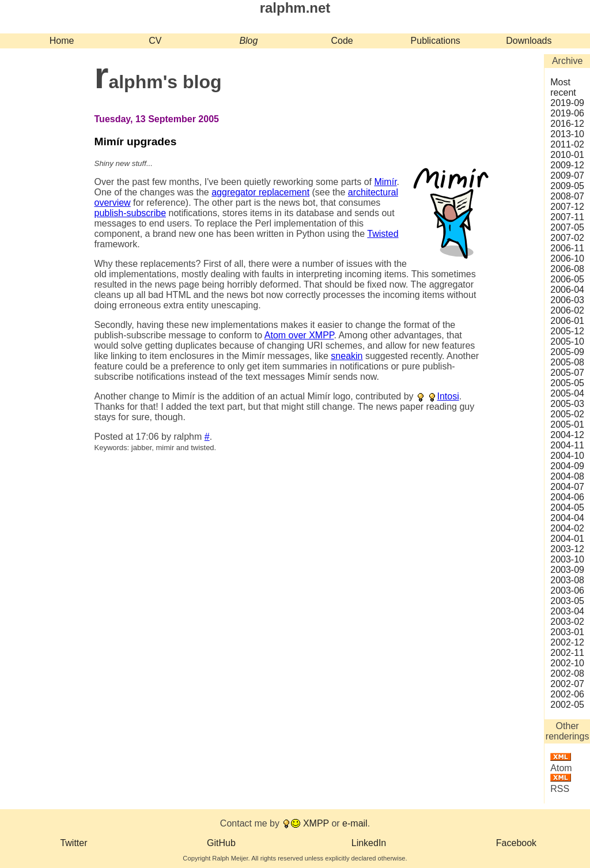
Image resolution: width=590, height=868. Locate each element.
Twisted (383, 234)
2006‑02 (567, 310)
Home (62, 41)
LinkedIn (369, 843)
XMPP (316, 823)
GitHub (221, 843)
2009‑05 (567, 186)
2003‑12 (567, 549)
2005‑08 (567, 362)
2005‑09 (567, 352)
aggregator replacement (260, 192)
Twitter (73, 843)
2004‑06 (567, 497)
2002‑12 (567, 642)
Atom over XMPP (299, 335)
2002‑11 (567, 653)
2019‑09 (567, 103)
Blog (248, 41)
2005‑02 (567, 414)
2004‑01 (567, 539)
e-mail (355, 823)
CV (155, 41)
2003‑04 (567, 611)
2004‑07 (567, 487)
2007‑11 (567, 217)
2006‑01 (567, 321)
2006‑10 (567, 258)
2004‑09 (567, 466)
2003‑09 (567, 570)
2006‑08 (567, 269)
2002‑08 (567, 673)
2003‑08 (567, 580)
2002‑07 (567, 684)
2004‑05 (567, 507)
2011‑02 (567, 144)
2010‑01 (567, 155)
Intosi (448, 396)
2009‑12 (567, 165)
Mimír (385, 182)
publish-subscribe (131, 213)
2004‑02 (567, 528)
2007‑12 (567, 207)
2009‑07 (567, 176)
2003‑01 (567, 632)
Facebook (516, 843)
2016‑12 (567, 124)
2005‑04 (567, 393)
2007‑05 (567, 227)
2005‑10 (567, 341)
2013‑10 (567, 134)
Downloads (529, 41)
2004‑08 (567, 476)
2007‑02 (567, 238)
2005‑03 (567, 404)
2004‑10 (567, 456)
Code (342, 41)
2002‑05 (567, 705)
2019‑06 (567, 113)
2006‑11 (567, 248)
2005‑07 (567, 373)
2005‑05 (567, 383)
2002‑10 (567, 663)
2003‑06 (567, 590)
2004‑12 (567, 435)
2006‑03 (567, 300)
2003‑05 (567, 601)
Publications (436, 41)
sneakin (347, 356)
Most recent (563, 87)
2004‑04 (567, 518)
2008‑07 (567, 196)
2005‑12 (567, 331)
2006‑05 (567, 279)
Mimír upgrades (136, 141)
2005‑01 (567, 424)
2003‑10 (567, 559)
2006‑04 (567, 290)
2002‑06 (567, 694)
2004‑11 (567, 445)
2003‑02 (567, 622)
